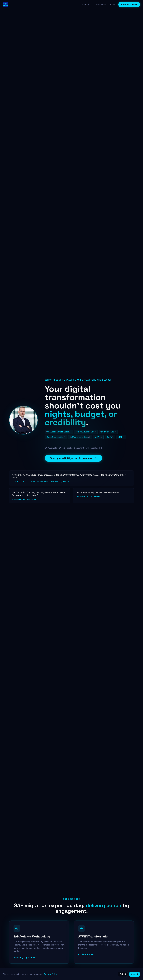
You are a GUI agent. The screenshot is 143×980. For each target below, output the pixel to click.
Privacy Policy (51, 974)
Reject (123, 974)
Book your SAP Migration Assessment (73, 458)
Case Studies (100, 5)
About (112, 5)
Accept (135, 974)
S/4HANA (86, 5)
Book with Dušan (129, 4)
